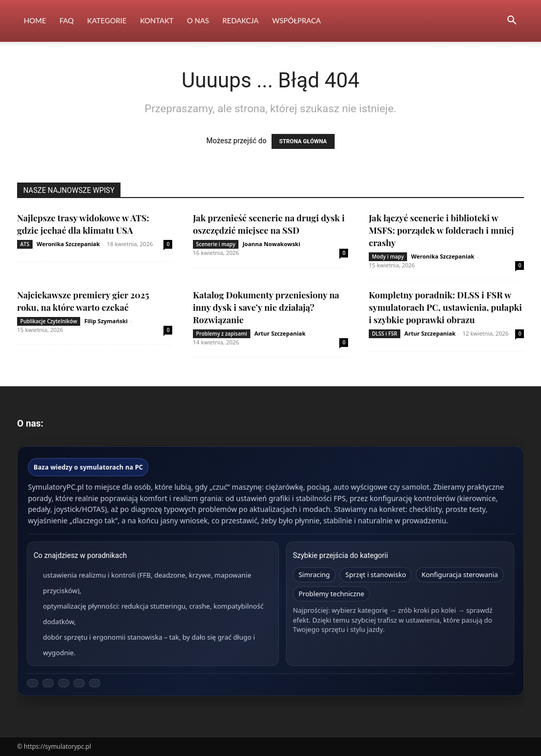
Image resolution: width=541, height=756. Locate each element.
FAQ (67, 20)
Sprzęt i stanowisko (376, 574)
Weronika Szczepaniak (68, 244)
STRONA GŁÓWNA (303, 141)
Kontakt (157, 20)
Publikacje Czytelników (49, 321)
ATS (25, 244)
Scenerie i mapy (216, 244)
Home (35, 20)
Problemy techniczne (331, 594)
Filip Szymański (106, 321)
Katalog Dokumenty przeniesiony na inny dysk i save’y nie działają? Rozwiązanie (266, 307)
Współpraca (296, 20)
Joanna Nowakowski (272, 244)
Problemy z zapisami (222, 334)
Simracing (314, 574)
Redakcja (241, 20)
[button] (512, 21)
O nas (198, 20)
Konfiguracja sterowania (460, 574)
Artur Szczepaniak (280, 333)
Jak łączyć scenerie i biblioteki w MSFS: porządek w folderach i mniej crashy (441, 230)
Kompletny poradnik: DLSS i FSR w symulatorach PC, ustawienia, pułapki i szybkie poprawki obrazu (445, 307)
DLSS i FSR (385, 334)
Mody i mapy (388, 256)
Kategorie (107, 20)
